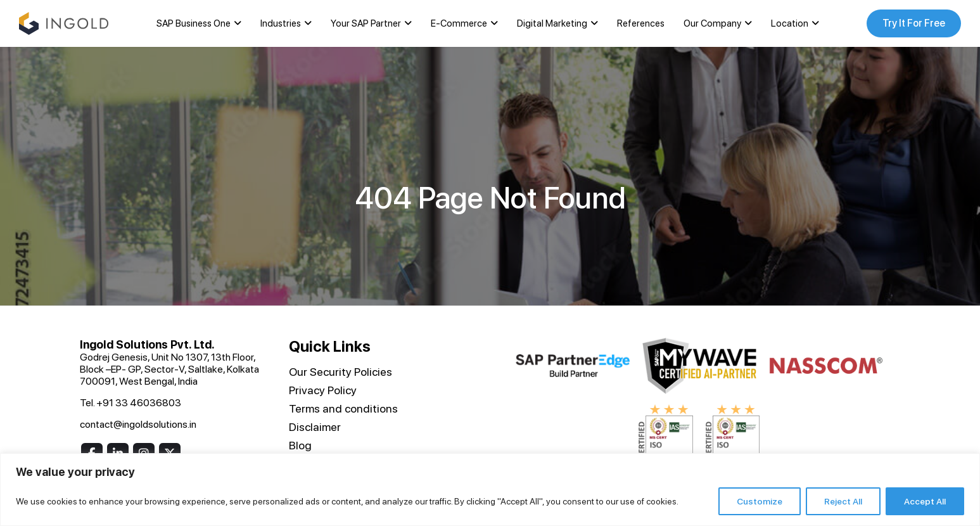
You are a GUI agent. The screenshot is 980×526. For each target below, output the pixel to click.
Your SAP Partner (366, 23)
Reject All (843, 501)
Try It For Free (914, 23)
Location (790, 23)
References (641, 23)
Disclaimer (315, 427)
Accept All (925, 501)
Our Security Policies (340, 372)
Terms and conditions (343, 408)
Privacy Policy (323, 390)
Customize (760, 501)
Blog (300, 445)
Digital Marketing (552, 23)
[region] (490, 490)
